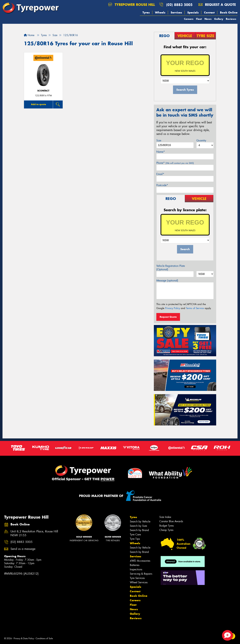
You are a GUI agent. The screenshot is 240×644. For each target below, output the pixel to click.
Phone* (175, 163)
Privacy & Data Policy (24, 638)
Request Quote (168, 317)
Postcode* (162, 185)
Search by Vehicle (140, 522)
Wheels (160, 12)
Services (176, 12)
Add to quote (38, 104)
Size (159, 140)
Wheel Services (139, 582)
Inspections (136, 569)
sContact (43, 91)
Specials (193, 12)
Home (29, 35)
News (208, 19)
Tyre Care (135, 534)
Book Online (229, 12)
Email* (160, 174)
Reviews (231, 19)
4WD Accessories (140, 561)
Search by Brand (139, 530)
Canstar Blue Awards (171, 521)
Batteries (135, 565)
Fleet (199, 19)
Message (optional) (167, 281)
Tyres (146, 12)
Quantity (201, 140)
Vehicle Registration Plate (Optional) (171, 268)
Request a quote (217, 5)
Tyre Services (137, 578)
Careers (189, 19)
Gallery (219, 19)
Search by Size (138, 526)
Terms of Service (195, 308)
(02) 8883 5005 (179, 5)
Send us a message (23, 549)
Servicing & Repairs (141, 574)
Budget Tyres (166, 526)
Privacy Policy (173, 308)
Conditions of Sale (44, 638)
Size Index (165, 517)
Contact (209, 12)
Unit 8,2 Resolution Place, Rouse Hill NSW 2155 (34, 533)
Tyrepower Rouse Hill (131, 5)
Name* (161, 152)
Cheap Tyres (166, 530)
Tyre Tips (135, 539)
